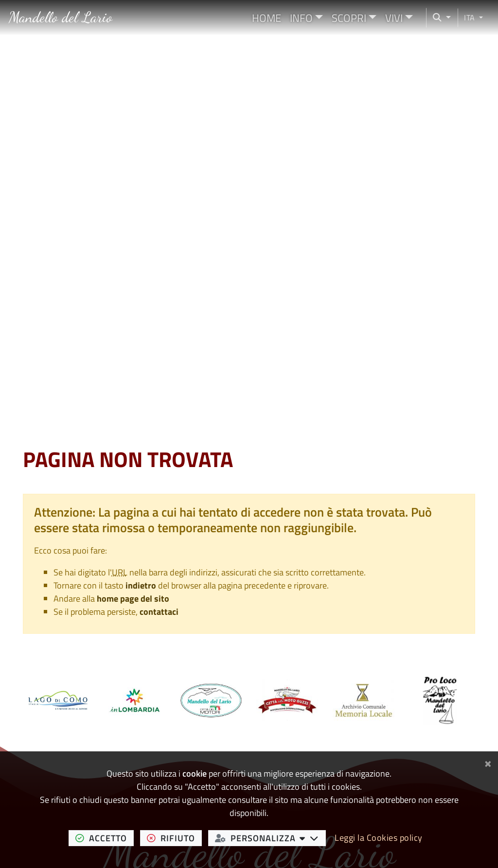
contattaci (159, 612)
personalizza (270, 838)
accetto (105, 838)
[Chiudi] (488, 762)
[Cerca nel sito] (439, 18)
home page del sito (133, 599)
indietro (141, 585)
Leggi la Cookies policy (379, 838)
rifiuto (174, 838)
